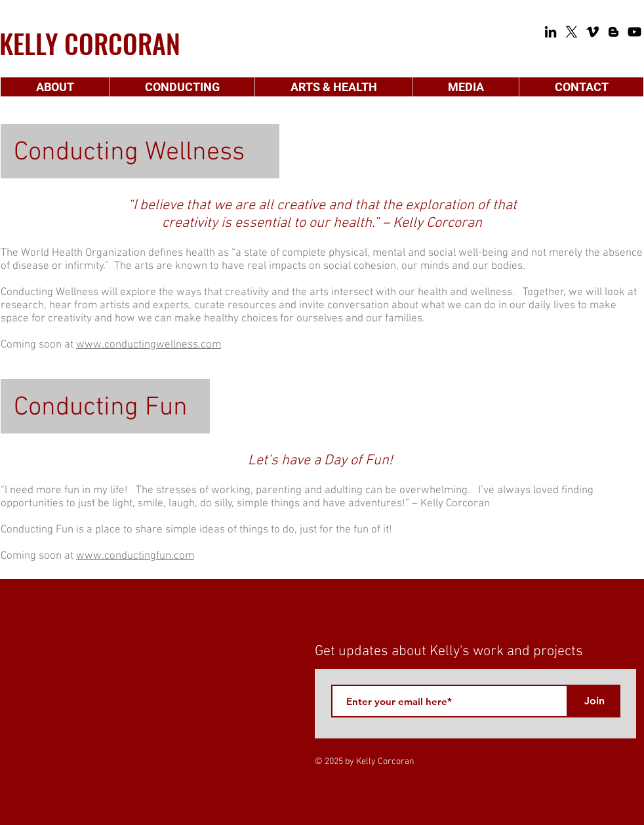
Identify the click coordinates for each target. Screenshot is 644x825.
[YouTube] (634, 32)
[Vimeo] (593, 32)
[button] (55, 87)
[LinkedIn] (551, 32)
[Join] (594, 701)
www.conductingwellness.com (149, 345)
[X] (572, 32)
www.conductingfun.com (135, 556)
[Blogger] (614, 32)
